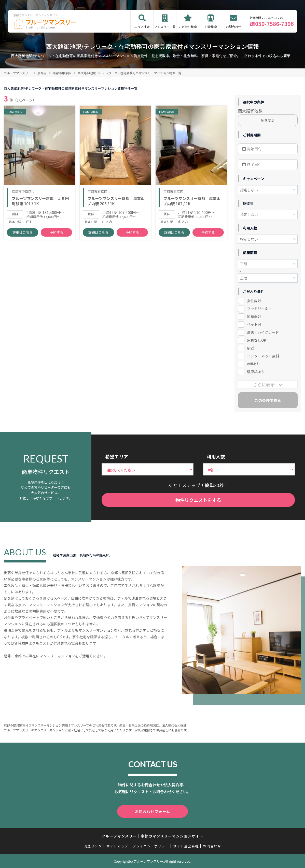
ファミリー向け (259, 309)
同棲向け (254, 316)
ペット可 (254, 324)
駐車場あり (256, 372)
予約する (57, 234)
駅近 (251, 348)
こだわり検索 (188, 27)
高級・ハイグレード (263, 332)
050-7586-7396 (274, 24)
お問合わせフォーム (152, 811)
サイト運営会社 (186, 846)
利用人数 (216, 456)
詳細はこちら (23, 234)
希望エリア (117, 456)
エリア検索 (142, 27)
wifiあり (253, 364)
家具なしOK (257, 340)
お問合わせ (233, 27)
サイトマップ (117, 846)
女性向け (254, 301)
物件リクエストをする (198, 500)
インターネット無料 (263, 356)
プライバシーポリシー (151, 846)
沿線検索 (211, 27)
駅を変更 (268, 120)
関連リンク (93, 846)
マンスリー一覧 (165, 27)
